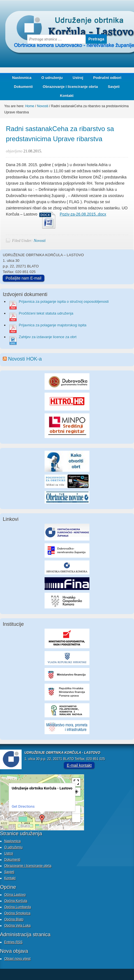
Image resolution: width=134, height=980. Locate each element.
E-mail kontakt (79, 765)
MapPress (57, 828)
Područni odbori (105, 78)
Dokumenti (23, 87)
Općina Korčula (16, 901)
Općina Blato (14, 919)
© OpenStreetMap (73, 828)
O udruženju (52, 78)
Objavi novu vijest (17, 959)
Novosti (40, 241)
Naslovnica (22, 78)
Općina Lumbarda (18, 907)
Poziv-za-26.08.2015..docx (83, 214)
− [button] (76, 818)
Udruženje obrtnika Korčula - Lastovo (56, 15)
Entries (13, 942)
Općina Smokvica (17, 913)
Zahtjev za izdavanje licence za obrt (48, 337)
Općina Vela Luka (17, 926)
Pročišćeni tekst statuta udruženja (46, 313)
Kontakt (67, 96)
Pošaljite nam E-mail (24, 278)
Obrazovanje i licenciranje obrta (68, 87)
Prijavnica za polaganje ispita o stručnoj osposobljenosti (64, 302)
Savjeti (112, 87)
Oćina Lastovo (15, 895)
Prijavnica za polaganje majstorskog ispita (53, 325)
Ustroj (78, 78)
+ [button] (77, 810)
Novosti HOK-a (25, 359)
